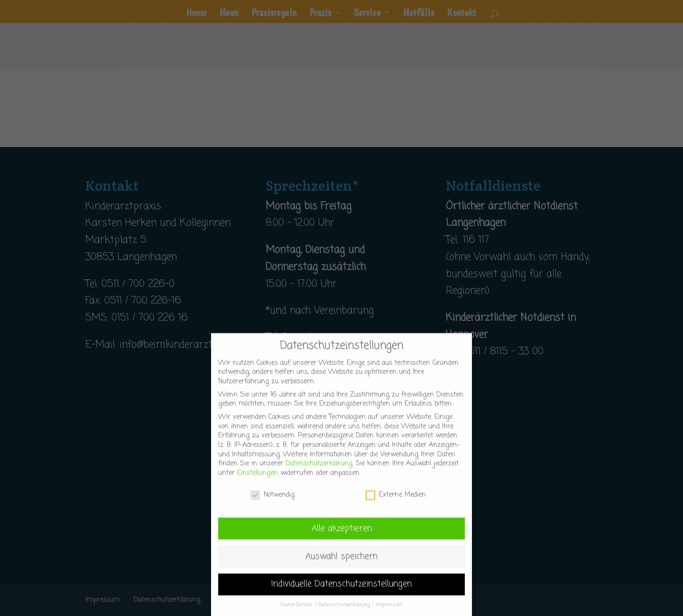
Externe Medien (396, 505)
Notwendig (272, 505)
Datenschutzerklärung (319, 474)
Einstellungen (258, 483)
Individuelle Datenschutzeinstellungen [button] (341, 595)
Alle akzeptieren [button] (342, 539)
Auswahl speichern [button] (341, 567)
